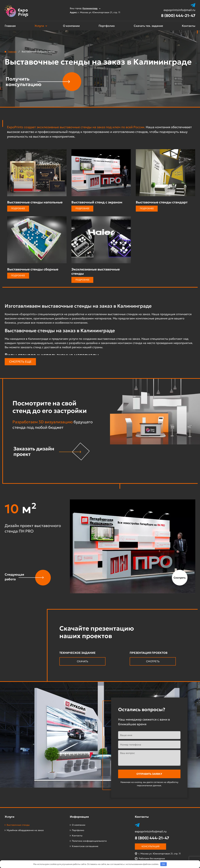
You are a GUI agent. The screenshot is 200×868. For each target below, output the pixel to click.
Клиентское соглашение (85, 846)
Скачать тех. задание (148, 26)
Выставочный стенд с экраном (97, 202)
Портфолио (107, 26)
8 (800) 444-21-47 (178, 16)
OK (163, 864)
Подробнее (18, 208)
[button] (28, 578)
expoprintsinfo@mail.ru (179, 10)
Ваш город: (85, 8)
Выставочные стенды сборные (33, 269)
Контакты (189, 26)
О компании (71, 26)
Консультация (150, 846)
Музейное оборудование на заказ (25, 830)
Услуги (39, 26)
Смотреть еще (20, 362)
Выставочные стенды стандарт (162, 202)
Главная (10, 26)
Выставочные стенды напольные (35, 202)
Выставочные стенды (18, 825)
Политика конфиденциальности (89, 841)
